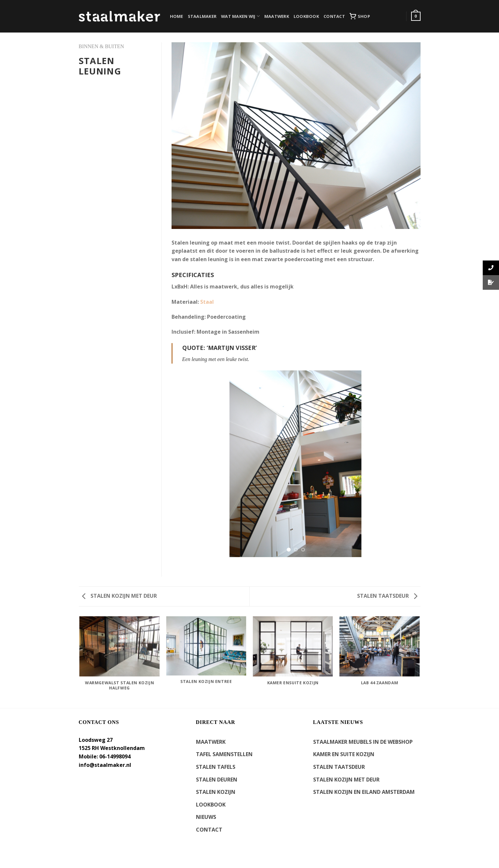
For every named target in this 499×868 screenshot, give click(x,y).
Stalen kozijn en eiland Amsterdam (364, 792)
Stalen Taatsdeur (339, 767)
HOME (177, 16)
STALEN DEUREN (217, 780)
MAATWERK (277, 16)
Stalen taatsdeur (387, 596)
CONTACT (334, 16)
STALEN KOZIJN (216, 792)
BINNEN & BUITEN (102, 46)
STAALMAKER (202, 16)
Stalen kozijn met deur (119, 596)
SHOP (360, 16)
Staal (207, 302)
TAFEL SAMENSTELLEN (224, 754)
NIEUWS (206, 817)
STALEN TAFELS (216, 767)
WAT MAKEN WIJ (240, 16)
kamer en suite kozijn (344, 754)
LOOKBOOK (306, 16)
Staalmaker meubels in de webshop (363, 742)
